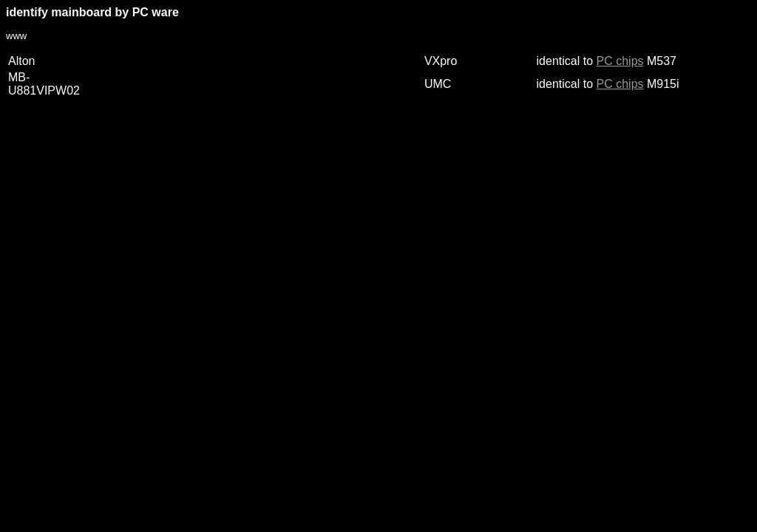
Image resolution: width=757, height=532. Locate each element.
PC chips (620, 61)
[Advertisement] (275, 160)
